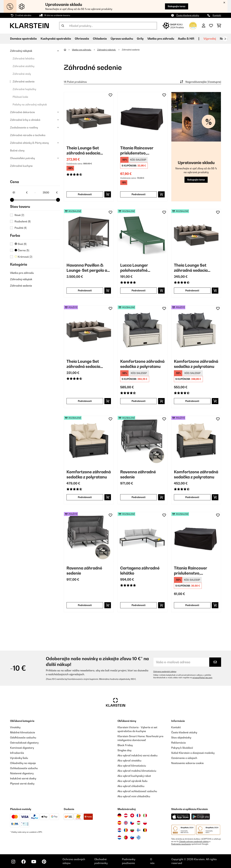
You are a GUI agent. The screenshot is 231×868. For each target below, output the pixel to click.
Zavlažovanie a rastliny (24, 127)
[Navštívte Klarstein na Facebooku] (23, 862)
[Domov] (68, 50)
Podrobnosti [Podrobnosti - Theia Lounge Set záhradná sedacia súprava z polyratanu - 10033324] (85, 194)
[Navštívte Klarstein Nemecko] (119, 815)
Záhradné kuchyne (21, 166)
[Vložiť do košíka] (108, 194)
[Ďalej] (225, 39)
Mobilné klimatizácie (23, 732)
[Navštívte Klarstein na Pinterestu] (44, 862)
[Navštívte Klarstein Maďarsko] (139, 823)
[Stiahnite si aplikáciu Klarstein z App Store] (181, 817)
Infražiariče (17, 753)
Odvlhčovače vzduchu (23, 737)
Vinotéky (15, 727)
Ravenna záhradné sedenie (138, 474)
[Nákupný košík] (219, 26)
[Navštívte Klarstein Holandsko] (119, 837)
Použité (21, 228)
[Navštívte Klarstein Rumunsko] (126, 830)
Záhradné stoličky (23, 66)
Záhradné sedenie (24, 81)
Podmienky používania (181, 844)
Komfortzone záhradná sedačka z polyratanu (142, 364)
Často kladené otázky (188, 15)
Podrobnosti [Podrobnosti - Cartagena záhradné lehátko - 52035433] (139, 605)
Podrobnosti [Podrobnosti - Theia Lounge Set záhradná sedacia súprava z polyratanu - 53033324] (85, 401)
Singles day (124, 750)
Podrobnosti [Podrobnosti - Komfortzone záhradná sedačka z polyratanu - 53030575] (192, 497)
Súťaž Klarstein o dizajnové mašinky (193, 753)
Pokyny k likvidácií (182, 748)
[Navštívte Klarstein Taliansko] (145, 815)
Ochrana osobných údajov (165, 672)
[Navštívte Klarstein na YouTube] (34, 862)
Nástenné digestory (22, 773)
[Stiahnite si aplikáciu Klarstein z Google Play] (201, 817)
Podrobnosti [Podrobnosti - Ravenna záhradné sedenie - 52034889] (139, 497)
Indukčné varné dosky (23, 778)
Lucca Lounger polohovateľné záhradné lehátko (137, 268)
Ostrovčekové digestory (24, 743)
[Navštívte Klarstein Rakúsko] (126, 815)
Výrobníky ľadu (19, 758)
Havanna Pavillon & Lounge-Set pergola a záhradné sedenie (87, 268)
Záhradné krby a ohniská (25, 120)
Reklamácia (178, 743)
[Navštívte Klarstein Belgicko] (145, 830)
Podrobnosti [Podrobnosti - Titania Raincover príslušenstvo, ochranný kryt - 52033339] (192, 605)
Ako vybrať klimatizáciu (132, 766)
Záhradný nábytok (21, 51)
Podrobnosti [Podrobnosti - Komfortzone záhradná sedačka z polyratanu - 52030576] (139, 401)
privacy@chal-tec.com (202, 678)
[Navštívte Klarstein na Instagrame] (13, 862)
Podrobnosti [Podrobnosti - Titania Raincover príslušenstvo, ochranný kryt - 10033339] (139, 194)
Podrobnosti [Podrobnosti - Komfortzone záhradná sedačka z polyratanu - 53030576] (192, 401)
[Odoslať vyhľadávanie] (63, 26)
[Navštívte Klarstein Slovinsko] (132, 837)
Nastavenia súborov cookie (187, 763)
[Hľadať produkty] (108, 26)
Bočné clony (17, 150)
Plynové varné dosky (22, 784)
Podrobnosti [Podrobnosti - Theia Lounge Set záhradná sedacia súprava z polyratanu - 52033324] (192, 290)
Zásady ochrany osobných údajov (194, 841)
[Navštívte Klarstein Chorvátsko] (119, 830)
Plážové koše (20, 97)
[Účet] (204, 26)
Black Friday (125, 745)
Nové (19, 215)
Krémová (23, 257)
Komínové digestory (22, 748)
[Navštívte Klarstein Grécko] (139, 838)
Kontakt (217, 15)
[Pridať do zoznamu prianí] (110, 95)
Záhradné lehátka (23, 58)
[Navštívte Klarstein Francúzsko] (139, 815)
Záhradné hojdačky (24, 89)
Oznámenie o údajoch (184, 758)
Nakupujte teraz (177, 6)
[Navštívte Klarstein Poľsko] (145, 823)
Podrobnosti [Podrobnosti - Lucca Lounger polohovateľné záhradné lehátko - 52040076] (139, 290)
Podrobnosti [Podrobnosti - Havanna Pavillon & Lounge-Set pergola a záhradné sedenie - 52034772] (85, 290)
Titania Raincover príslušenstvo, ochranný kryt (137, 151)
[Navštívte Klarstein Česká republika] (132, 823)
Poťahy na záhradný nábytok (30, 104)
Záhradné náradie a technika (28, 135)
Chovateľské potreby (22, 158)
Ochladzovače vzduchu (24, 768)
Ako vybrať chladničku (131, 786)
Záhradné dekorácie (22, 112)
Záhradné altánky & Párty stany (29, 143)
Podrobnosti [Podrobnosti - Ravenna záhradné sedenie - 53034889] (85, 605)
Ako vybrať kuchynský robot (134, 776)
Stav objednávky (181, 737)
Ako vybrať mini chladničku (134, 796)
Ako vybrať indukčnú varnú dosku (137, 755)
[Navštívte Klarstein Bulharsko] (132, 830)
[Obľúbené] (211, 26)
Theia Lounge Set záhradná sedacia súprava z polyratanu (86, 151)
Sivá (21, 244)
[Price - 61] (20, 192)
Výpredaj (210, 39)
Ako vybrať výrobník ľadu (132, 781)
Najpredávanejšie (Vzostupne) (200, 82)
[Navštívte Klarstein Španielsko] (119, 823)
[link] (89, 117)
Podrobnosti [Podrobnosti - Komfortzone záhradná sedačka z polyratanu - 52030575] (85, 497)
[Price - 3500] (50, 192)
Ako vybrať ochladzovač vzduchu (137, 791)
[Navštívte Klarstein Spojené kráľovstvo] (126, 823)
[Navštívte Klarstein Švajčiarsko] (132, 815)
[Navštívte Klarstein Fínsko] (139, 830)
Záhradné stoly (22, 74)
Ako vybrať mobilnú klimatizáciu (137, 771)
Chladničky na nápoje (23, 763)
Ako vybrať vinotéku (129, 760)
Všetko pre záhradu (22, 273)
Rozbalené (23, 221)
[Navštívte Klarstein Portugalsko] (126, 837)
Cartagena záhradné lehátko (140, 571)
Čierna (22, 250)
